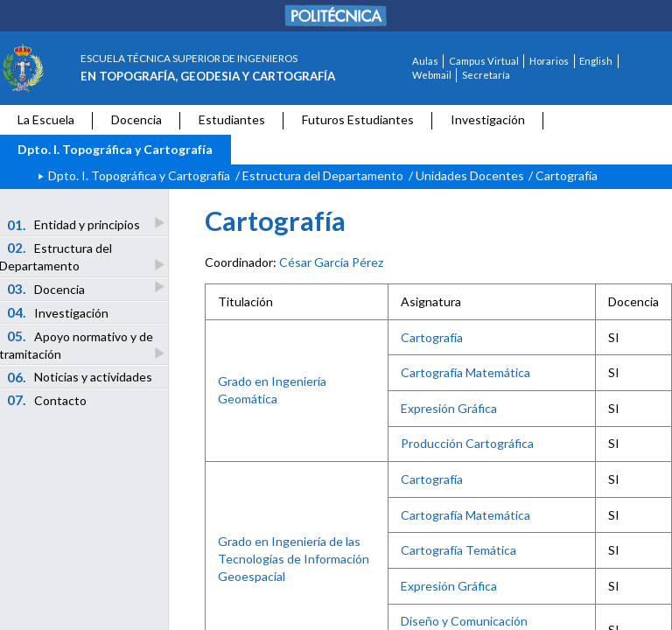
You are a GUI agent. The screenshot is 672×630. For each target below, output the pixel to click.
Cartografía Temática (458, 550)
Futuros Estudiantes (358, 119)
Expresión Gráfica (449, 408)
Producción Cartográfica (467, 443)
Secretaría (486, 75)
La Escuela (46, 119)
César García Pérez (331, 262)
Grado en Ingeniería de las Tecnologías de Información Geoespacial (294, 559)
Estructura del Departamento (323, 175)
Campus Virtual (484, 61)
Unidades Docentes (470, 175)
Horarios (549, 61)
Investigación (488, 119)
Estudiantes (232, 119)
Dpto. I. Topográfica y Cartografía (115, 149)
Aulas (425, 61)
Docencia (136, 119)
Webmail (432, 75)
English (596, 61)
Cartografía (432, 337)
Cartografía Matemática (465, 372)
